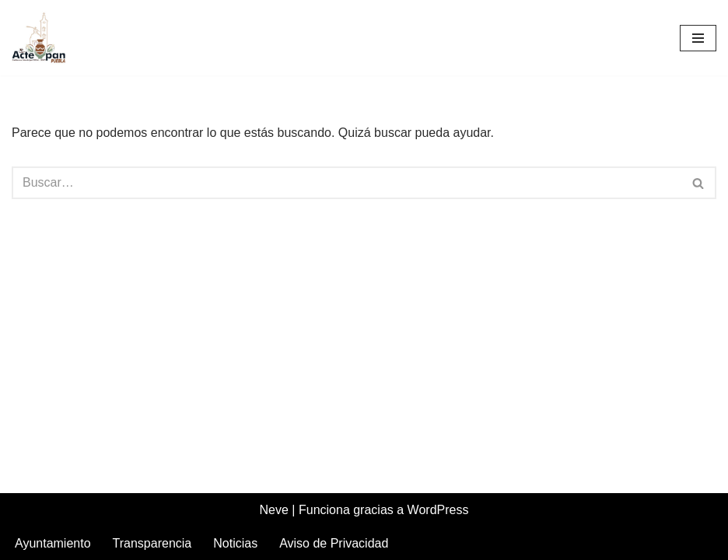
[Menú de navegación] (698, 38)
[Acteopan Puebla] (42, 38)
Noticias (235, 543)
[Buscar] (346, 183)
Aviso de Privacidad (334, 543)
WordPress (438, 510)
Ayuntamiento (53, 543)
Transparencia (152, 543)
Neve (274, 510)
